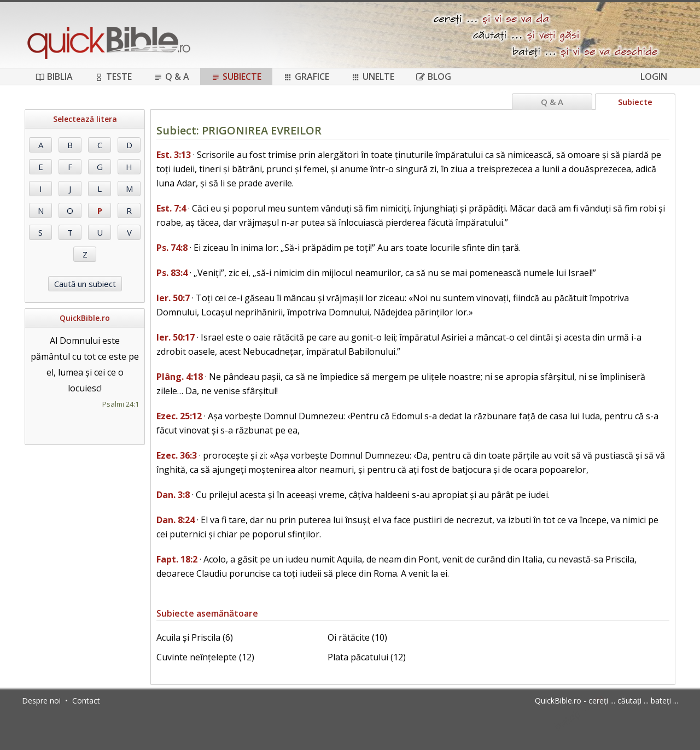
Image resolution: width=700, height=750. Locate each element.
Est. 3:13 (174, 155)
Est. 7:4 (171, 208)
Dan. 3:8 (173, 495)
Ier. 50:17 (176, 337)
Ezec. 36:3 (177, 455)
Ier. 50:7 (173, 298)
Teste (113, 77)
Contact (86, 701)
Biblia (54, 77)
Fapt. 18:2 (177, 559)
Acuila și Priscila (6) (195, 637)
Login (654, 77)
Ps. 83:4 (172, 273)
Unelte (373, 77)
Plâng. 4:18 (180, 377)
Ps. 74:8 (172, 248)
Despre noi (41, 701)
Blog (434, 77)
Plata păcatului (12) (367, 657)
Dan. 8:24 (176, 520)
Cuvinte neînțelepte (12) (205, 657)
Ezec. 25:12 (179, 416)
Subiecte (236, 77)
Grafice (306, 77)
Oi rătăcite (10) (357, 637)
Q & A (171, 77)
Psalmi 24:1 (121, 404)
